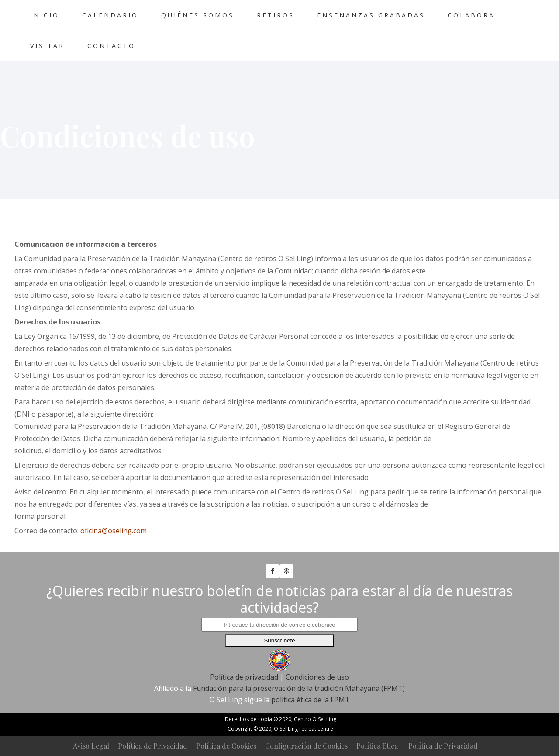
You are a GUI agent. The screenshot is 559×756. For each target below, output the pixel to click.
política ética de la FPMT (311, 700)
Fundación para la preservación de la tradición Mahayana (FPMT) (299, 688)
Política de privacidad (244, 677)
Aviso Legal (91, 746)
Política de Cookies (226, 746)
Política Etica (377, 746)
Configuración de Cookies (306, 746)
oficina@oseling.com (114, 531)
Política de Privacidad (153, 746)
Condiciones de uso (317, 677)
